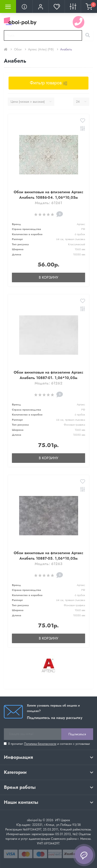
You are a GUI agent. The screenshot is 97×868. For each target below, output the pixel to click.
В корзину (48, 277)
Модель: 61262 (49, 383)
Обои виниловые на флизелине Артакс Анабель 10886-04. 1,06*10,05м (48, 195)
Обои (18, 49)
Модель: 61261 (49, 203)
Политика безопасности (40, 744)
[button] (40, 6)
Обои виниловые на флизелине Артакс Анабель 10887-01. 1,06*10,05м (48, 375)
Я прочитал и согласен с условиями (49, 744)
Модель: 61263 (48, 564)
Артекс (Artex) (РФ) (41, 49)
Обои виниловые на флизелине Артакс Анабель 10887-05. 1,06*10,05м (48, 556)
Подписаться (77, 734)
